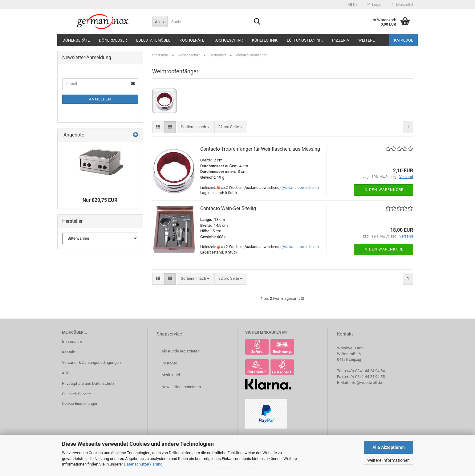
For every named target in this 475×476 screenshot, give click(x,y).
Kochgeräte (192, 40)
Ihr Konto (169, 363)
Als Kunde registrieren (181, 351)
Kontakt (69, 352)
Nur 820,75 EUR (100, 200)
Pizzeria (341, 40)
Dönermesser (113, 40)
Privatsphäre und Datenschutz (88, 383)
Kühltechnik (265, 40)
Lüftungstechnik (305, 40)
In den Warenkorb (384, 190)
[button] (353, 5)
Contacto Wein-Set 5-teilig (228, 208)
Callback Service (76, 394)
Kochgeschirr (228, 40)
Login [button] (374, 5)
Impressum (72, 342)
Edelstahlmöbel (153, 40)
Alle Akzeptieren (389, 447)
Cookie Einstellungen (80, 403)
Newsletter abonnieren (181, 387)
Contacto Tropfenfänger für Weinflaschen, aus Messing (260, 149)
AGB (66, 373)
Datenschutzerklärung (143, 464)
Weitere (366, 40)
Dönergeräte (76, 40)
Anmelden (100, 99)
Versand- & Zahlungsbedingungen (91, 362)
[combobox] (195, 127)
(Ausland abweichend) (300, 188)
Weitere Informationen (388, 460)
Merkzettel (402, 5)
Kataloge (404, 40)
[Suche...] (160, 22)
